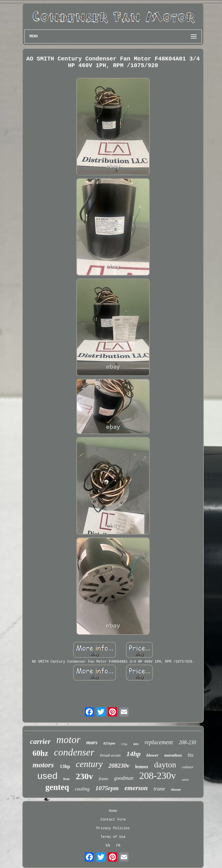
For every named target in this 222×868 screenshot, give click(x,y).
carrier (40, 741)
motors (43, 765)
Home (113, 811)
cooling (82, 789)
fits (190, 755)
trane (159, 789)
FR (118, 846)
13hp (65, 766)
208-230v (158, 776)
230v (84, 776)
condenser (74, 752)
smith (185, 779)
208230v (119, 766)
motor (69, 740)
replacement (159, 742)
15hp (124, 744)
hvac (67, 779)
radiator (188, 767)
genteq (57, 787)
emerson (136, 788)
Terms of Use (113, 837)
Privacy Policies (113, 828)
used (47, 776)
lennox (142, 767)
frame (104, 779)
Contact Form (113, 820)
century (89, 764)
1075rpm (107, 788)
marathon (173, 755)
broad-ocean (110, 755)
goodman (124, 778)
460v (136, 744)
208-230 (187, 742)
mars (92, 742)
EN (108, 846)
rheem (176, 789)
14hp (133, 754)
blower (153, 755)
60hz (40, 753)
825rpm (109, 743)
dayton (165, 765)
